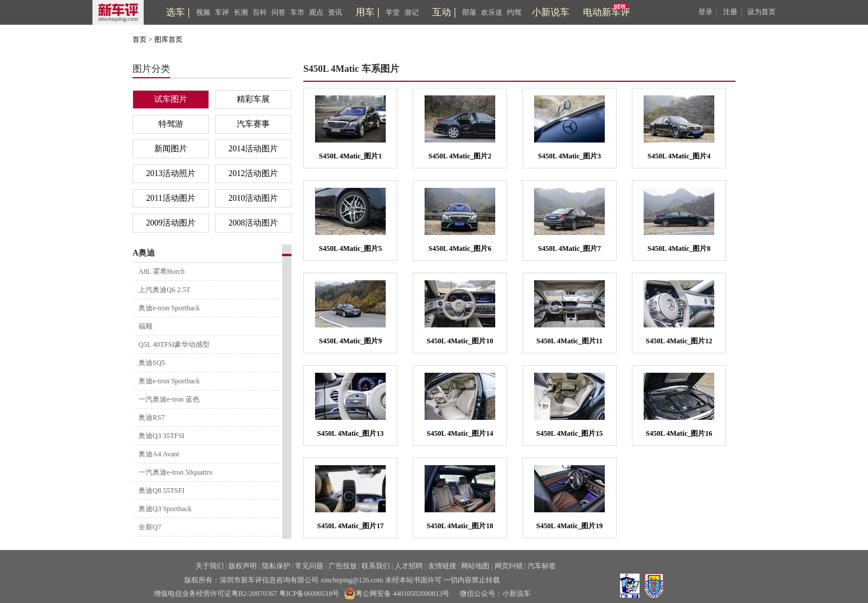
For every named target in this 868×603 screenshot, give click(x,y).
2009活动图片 (171, 223)
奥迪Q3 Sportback (165, 509)
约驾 (514, 12)
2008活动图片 (253, 223)
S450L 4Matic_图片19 (570, 526)
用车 (365, 12)
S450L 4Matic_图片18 (460, 526)
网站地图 (475, 566)
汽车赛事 (253, 124)
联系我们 (376, 566)
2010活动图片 (253, 198)
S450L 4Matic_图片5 (351, 249)
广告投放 (343, 566)
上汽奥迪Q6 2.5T (164, 290)
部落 (469, 12)
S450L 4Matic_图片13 (351, 433)
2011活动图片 (170, 198)
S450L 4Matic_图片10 (460, 341)
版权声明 (243, 566)
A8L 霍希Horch (162, 271)
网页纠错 (509, 566)
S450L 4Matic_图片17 (351, 526)
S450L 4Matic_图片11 (569, 341)
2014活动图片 (253, 149)
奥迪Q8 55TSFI (161, 491)
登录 (705, 12)
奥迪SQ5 (152, 363)
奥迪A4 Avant (159, 454)
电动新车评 (607, 12)
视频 (203, 12)
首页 (140, 39)
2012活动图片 (253, 173)
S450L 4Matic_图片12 (679, 341)
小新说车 (551, 12)
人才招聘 (409, 566)
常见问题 (309, 566)
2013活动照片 (171, 173)
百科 (260, 12)
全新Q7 (150, 527)
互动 (442, 12)
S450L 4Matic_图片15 (570, 433)
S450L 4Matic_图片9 (351, 341)
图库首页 (168, 39)
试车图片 (171, 99)
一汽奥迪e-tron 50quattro (175, 472)
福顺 (145, 326)
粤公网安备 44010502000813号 (397, 594)
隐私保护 (276, 566)
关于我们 (210, 566)
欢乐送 (492, 12)
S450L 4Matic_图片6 (460, 249)
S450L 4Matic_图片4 (679, 156)
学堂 (393, 12)
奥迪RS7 (152, 418)
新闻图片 (171, 149)
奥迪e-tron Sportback (169, 308)
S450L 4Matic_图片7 (570, 249)
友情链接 (442, 566)
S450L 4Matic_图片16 (679, 433)
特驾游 (171, 124)
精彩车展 (253, 99)
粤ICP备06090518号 (309, 594)
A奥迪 (144, 253)
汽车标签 (542, 566)
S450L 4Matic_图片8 (679, 249)
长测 (241, 12)
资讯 (335, 12)
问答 (279, 12)
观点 (316, 12)
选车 (175, 12)
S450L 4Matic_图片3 (570, 156)
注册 (730, 12)
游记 (412, 12)
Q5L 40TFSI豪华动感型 (174, 344)
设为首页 (761, 12)
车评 (222, 12)
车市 (297, 12)
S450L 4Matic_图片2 (460, 156)
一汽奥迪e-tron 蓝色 (169, 399)
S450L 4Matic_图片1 (351, 156)
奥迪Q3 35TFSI (161, 436)
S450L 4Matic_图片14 (460, 433)
